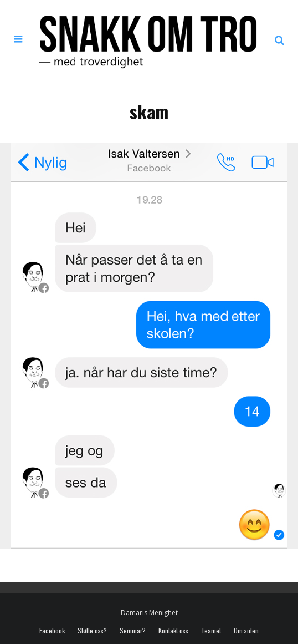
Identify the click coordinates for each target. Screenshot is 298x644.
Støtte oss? (92, 631)
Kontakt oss (173, 631)
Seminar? (133, 631)
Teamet (211, 631)
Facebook (52, 631)
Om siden (246, 631)
